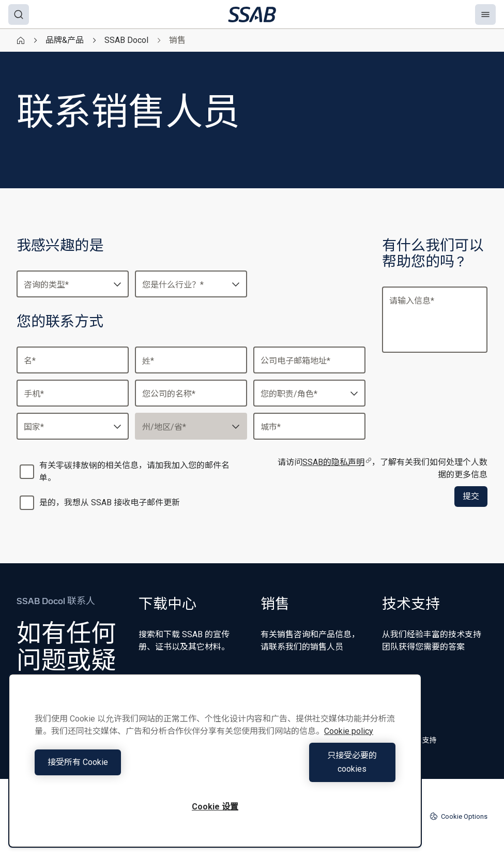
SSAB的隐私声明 (337, 462)
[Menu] (485, 14)
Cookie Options (459, 816)
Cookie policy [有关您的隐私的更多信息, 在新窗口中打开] (349, 745)
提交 (471, 496)
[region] (215, 767)
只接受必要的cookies (308, 769)
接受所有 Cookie (122, 769)
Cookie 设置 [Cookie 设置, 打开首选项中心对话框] (215, 807)
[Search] (19, 14)
